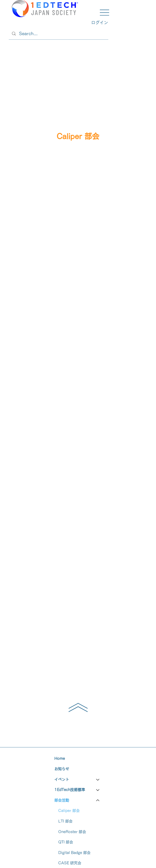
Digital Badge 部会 (74, 853)
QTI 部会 (66, 842)
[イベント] (98, 780)
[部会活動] (98, 801)
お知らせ (62, 769)
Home (60, 759)
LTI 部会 (65, 821)
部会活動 (62, 800)
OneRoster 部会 (72, 832)
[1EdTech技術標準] (98, 790)
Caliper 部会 (69, 811)
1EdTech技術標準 (70, 790)
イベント (62, 779)
